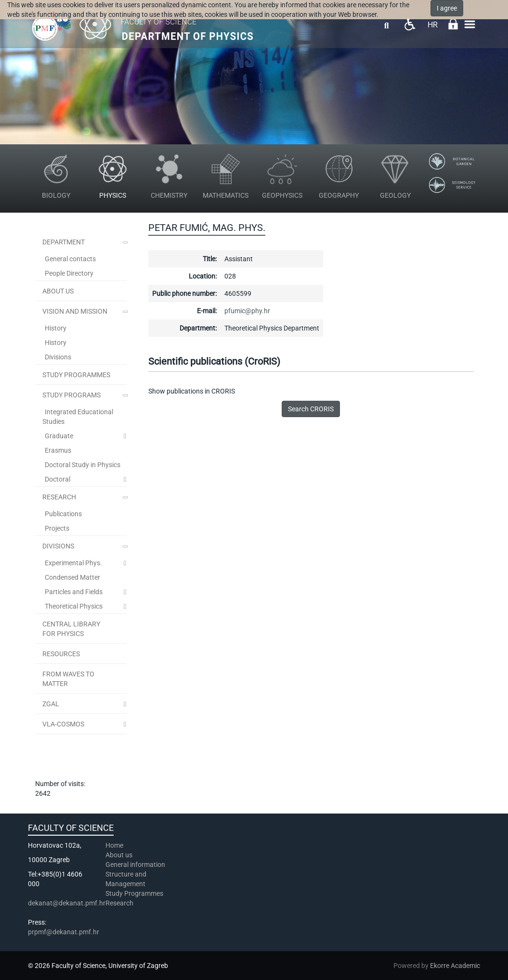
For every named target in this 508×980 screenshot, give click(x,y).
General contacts (70, 259)
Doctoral (58, 479)
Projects (57, 528)
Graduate (59, 436)
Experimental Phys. (73, 563)
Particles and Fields (74, 592)
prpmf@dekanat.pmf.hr (64, 932)
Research (59, 497)
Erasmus (58, 450)
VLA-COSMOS (63, 724)
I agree (447, 8)
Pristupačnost (410, 24)
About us (120, 855)
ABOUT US (58, 291)
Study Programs (72, 395)
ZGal (51, 704)
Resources (61, 654)
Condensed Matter (72, 577)
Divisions (58, 357)
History (56, 328)
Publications (63, 514)
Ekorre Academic (455, 966)
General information (135, 865)
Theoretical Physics (74, 606)
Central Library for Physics (71, 629)
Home (114, 845)
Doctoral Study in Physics (83, 465)
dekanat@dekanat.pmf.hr (67, 903)
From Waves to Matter (68, 679)
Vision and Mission (75, 311)
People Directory (69, 273)
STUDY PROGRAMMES (76, 375)
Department (64, 242)
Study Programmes (134, 893)
